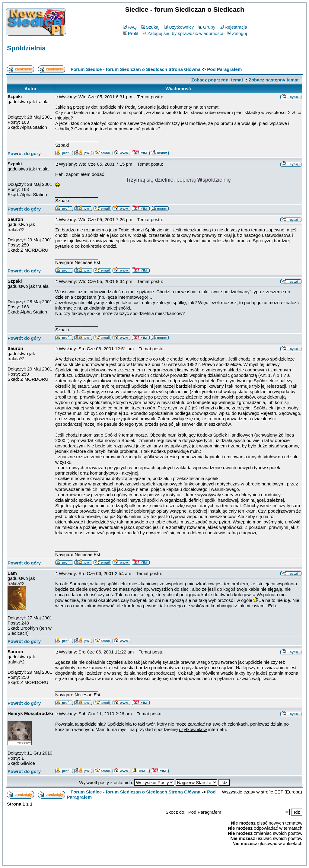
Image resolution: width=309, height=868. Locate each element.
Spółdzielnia (26, 48)
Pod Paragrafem (224, 69)
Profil (131, 33)
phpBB (141, 860)
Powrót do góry (24, 153)
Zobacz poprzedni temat (217, 80)
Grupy (207, 27)
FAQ (130, 27)
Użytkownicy (179, 27)
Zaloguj (237, 33)
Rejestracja (234, 27)
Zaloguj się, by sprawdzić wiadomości (183, 33)
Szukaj (150, 27)
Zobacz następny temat (274, 80)
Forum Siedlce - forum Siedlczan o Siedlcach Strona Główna (135, 69)
